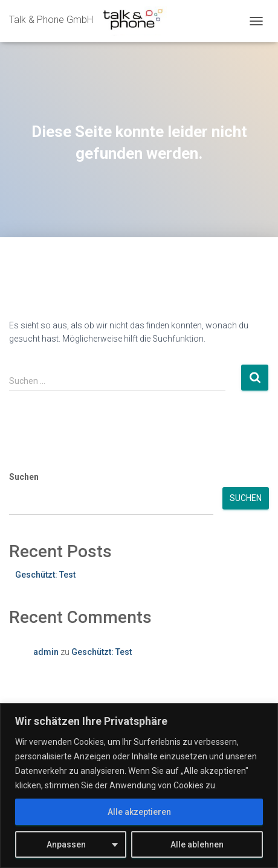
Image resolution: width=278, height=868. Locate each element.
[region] (139, 786)
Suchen (24, 477)
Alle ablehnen (197, 844)
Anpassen (66, 844)
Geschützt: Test (45, 575)
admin (46, 652)
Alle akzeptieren (139, 812)
